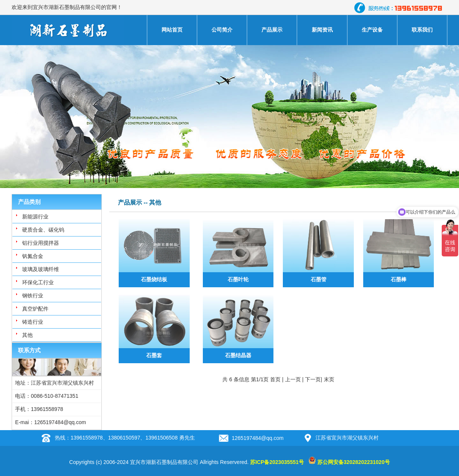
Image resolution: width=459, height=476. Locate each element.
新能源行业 (35, 217)
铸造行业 (33, 322)
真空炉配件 (35, 309)
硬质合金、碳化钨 (43, 230)
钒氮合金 (33, 256)
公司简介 (222, 30)
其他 (27, 335)
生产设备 (372, 30)
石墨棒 (399, 279)
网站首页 (172, 30)
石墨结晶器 (238, 355)
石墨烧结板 (154, 279)
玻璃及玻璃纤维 (41, 269)
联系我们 (422, 30)
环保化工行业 (38, 282)
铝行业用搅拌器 (41, 243)
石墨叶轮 (238, 279)
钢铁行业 (33, 296)
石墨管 (319, 279)
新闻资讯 (322, 30)
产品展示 (272, 30)
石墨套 (154, 355)
